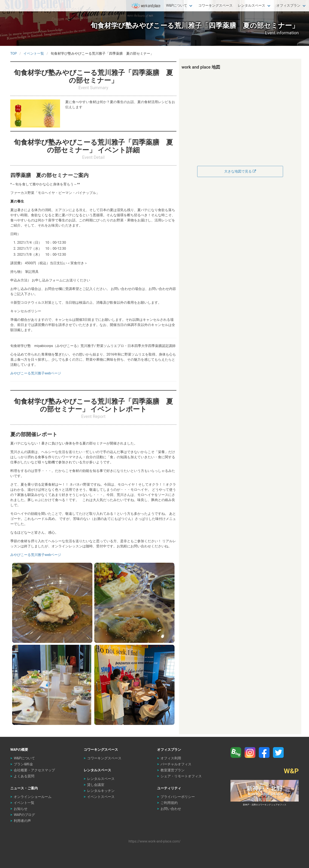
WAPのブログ (24, 815)
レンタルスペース (251, 5)
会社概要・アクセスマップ (34, 770)
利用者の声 (22, 821)
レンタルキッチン (101, 791)
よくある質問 (24, 776)
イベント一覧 (24, 803)
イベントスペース (101, 797)
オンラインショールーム (33, 797)
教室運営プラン (173, 770)
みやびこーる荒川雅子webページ (36, 373)
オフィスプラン (288, 5)
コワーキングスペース (215, 5)
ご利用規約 (169, 803)
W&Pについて (177, 5)
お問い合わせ (171, 809)
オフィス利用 (171, 758)
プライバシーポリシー (178, 797)
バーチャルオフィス (176, 764)
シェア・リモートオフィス (181, 776)
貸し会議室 (96, 785)
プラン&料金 (23, 764)
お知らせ (21, 809)
